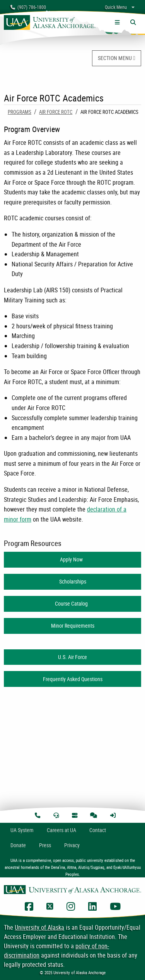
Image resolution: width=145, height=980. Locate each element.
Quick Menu (116, 7)
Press (45, 845)
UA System (22, 830)
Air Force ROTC (56, 112)
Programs (20, 112)
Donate (18, 845)
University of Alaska (39, 927)
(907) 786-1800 (28, 7)
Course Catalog (72, 603)
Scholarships (73, 581)
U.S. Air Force (72, 657)
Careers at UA (61, 830)
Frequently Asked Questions (73, 679)
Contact (98, 830)
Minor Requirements (73, 626)
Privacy (72, 845)
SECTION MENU (116, 58)
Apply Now (72, 559)
